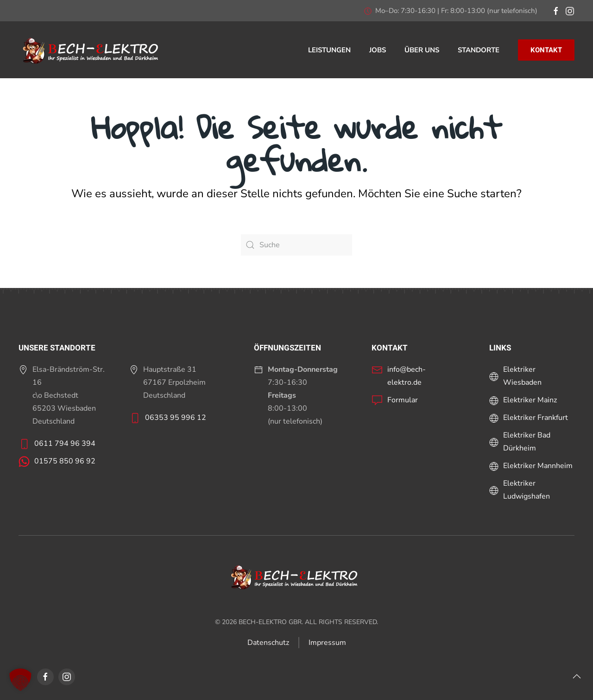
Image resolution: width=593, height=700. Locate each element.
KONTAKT (546, 50)
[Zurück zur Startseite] (93, 50)
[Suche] (296, 245)
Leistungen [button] (329, 50)
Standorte (479, 50)
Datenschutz (268, 643)
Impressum (327, 643)
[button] (577, 676)
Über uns (422, 50)
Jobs (378, 50)
